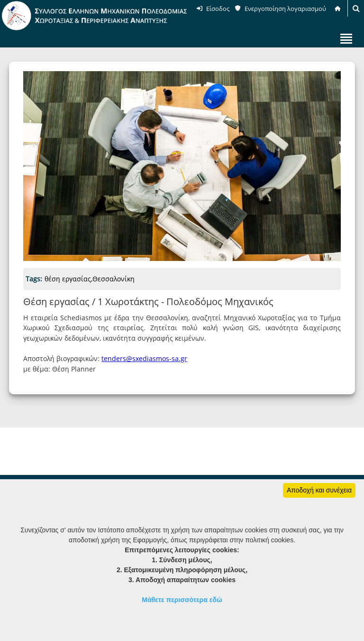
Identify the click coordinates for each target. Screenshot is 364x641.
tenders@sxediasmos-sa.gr (144, 358)
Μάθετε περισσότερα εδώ (182, 600)
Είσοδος (218, 9)
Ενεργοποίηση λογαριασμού (285, 9)
